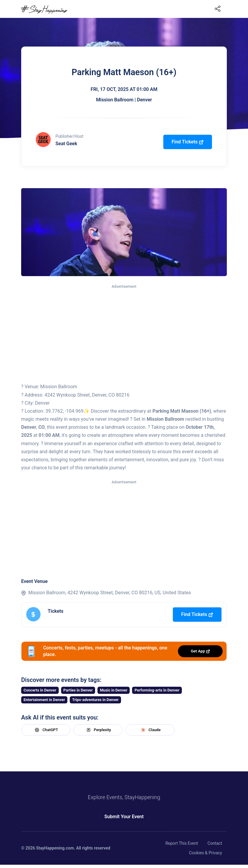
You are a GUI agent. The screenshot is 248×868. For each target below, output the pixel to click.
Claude (150, 730)
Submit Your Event (124, 817)
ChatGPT (46, 730)
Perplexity (98, 730)
